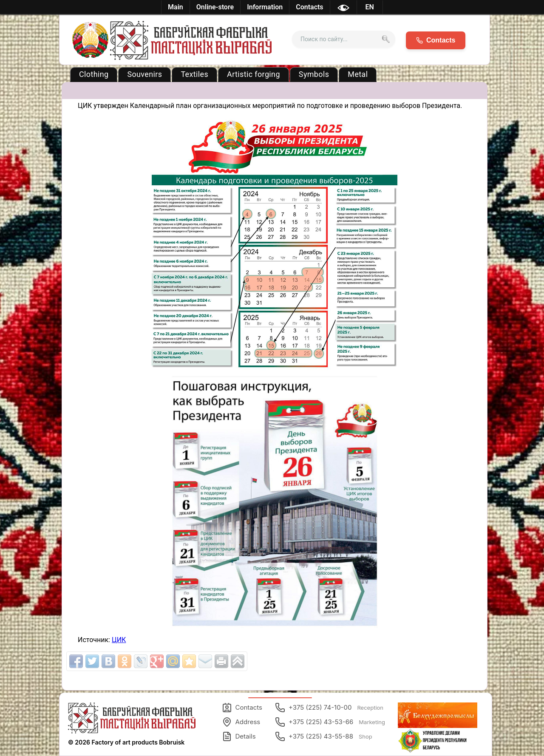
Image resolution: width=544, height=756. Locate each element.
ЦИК (119, 640)
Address (241, 722)
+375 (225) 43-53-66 (330, 722)
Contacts (242, 708)
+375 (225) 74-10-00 (329, 708)
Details (239, 736)
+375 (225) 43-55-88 (324, 736)
